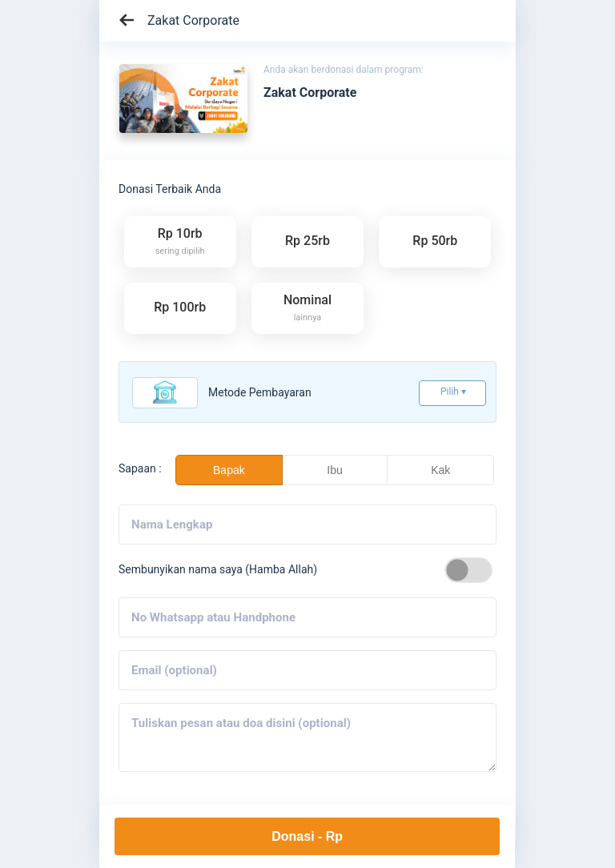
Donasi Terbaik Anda (170, 189)
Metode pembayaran (260, 392)
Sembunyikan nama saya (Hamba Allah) (218, 569)
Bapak (229, 470)
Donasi (307, 836)
